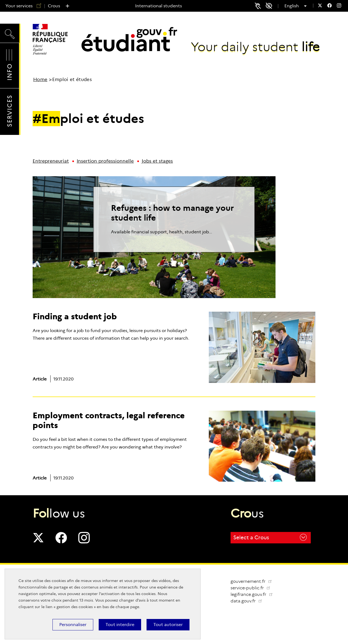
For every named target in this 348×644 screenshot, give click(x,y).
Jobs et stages (157, 161)
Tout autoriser (168, 625)
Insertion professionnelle (105, 161)
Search (10, 33)
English (293, 6)
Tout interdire (120, 625)
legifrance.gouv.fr (254, 594)
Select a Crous (270, 537)
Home (40, 80)
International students (159, 6)
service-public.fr (253, 588)
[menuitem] (320, 6)
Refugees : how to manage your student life (172, 213)
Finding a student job (75, 316)
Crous (54, 6)
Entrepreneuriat (51, 161)
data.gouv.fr (248, 601)
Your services (21, 6)
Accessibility (271, 6)
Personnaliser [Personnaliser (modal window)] (73, 625)
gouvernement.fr (251, 581)
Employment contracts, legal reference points (109, 420)
